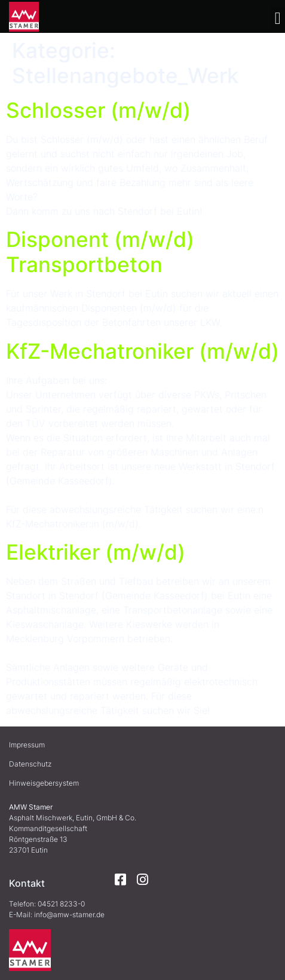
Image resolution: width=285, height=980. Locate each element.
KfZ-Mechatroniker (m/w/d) (142, 351)
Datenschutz (30, 764)
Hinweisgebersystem (44, 783)
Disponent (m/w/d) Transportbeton (100, 252)
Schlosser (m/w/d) (98, 110)
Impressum (27, 745)
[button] (278, 19)
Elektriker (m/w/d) (96, 552)
